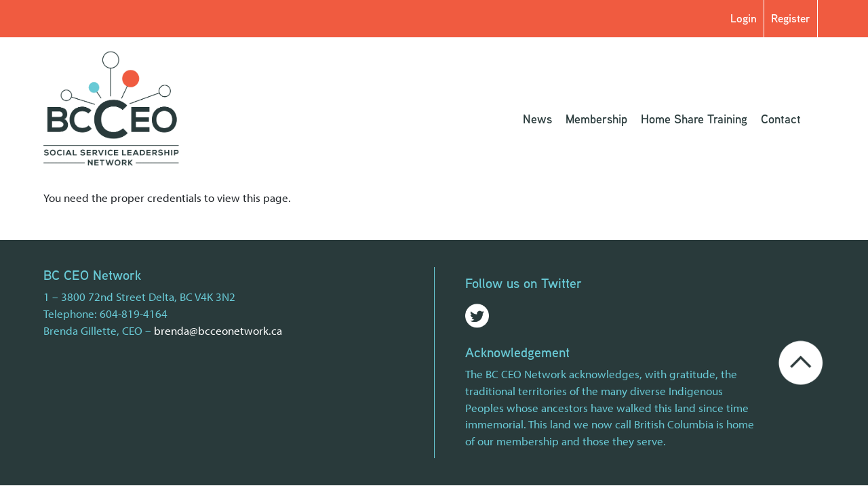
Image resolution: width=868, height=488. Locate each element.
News (537, 119)
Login (744, 18)
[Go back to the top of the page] (801, 361)
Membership (596, 119)
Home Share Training (694, 119)
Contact (781, 119)
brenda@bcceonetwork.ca (218, 330)
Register (791, 18)
